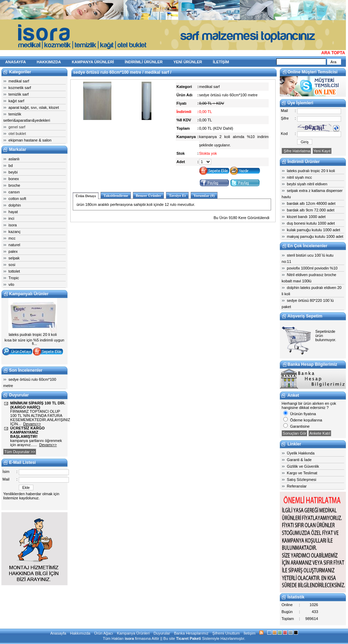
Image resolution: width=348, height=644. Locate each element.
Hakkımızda (80, 633)
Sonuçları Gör (294, 433)
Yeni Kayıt (322, 151)
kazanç (14, 232)
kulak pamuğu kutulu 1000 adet (313, 230)
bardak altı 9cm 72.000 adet (310, 210)
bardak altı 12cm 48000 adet (311, 203)
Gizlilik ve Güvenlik (303, 466)
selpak (14, 258)
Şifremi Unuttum (226, 633)
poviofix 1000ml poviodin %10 (312, 268)
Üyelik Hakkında (300, 453)
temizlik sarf (18, 94)
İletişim (250, 633)
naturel (14, 245)
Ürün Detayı (86, 196)
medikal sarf (19, 81)
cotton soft (17, 199)
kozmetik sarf (20, 88)
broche (14, 185)
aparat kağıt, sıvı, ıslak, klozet (34, 107)
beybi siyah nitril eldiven (307, 184)
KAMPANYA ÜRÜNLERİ (93, 62)
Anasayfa (58, 633)
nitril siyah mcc (299, 177)
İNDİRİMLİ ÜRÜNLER (144, 62)
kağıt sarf (16, 101)
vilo (11, 284)
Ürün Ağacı (103, 633)
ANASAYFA (16, 62)
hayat (13, 212)
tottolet (14, 271)
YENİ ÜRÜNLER (188, 62)
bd (10, 166)
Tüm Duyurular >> (20, 452)
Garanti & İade (299, 460)
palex (13, 251)
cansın (14, 192)
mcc (12, 238)
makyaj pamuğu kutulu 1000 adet (315, 236)
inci (11, 218)
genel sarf (17, 127)
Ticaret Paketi (188, 638)
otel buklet (17, 134)
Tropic (14, 278)
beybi (13, 172)
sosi (12, 265)
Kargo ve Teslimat (302, 473)
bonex (14, 179)
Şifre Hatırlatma (296, 151)
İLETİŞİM (221, 62)
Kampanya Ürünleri (133, 633)
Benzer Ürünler (148, 195)
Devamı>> (32, 424)
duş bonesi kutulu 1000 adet (311, 223)
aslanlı (14, 159)
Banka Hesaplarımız (191, 633)
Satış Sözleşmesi (301, 480)
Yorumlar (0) (204, 195)
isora (13, 225)
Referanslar (297, 486)
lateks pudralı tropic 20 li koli (311, 171)
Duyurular (162, 633)
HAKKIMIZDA (49, 62)
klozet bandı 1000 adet (306, 217)
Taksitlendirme (116, 195)
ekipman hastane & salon (30, 140)
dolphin (14, 205)
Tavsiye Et (177, 195)
